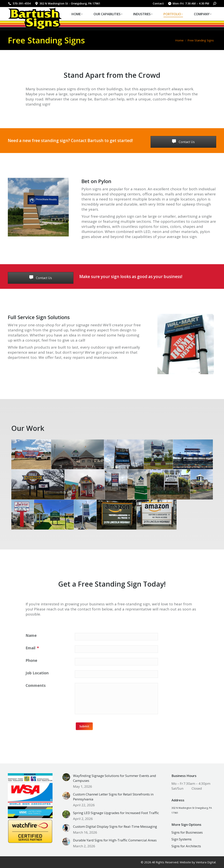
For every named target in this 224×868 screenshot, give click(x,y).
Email (32, 648)
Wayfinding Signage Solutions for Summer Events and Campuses (115, 778)
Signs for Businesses (187, 832)
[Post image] (66, 777)
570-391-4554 (19, 4)
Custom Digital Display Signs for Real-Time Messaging (115, 826)
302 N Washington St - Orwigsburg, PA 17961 (67, 4)
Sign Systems (182, 839)
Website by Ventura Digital (198, 862)
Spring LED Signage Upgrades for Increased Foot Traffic (116, 813)
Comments (36, 685)
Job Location (37, 673)
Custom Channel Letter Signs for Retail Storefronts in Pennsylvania (113, 797)
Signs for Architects (186, 846)
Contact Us (183, 142)
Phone (31, 660)
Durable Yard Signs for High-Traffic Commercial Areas (115, 840)
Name (31, 635)
